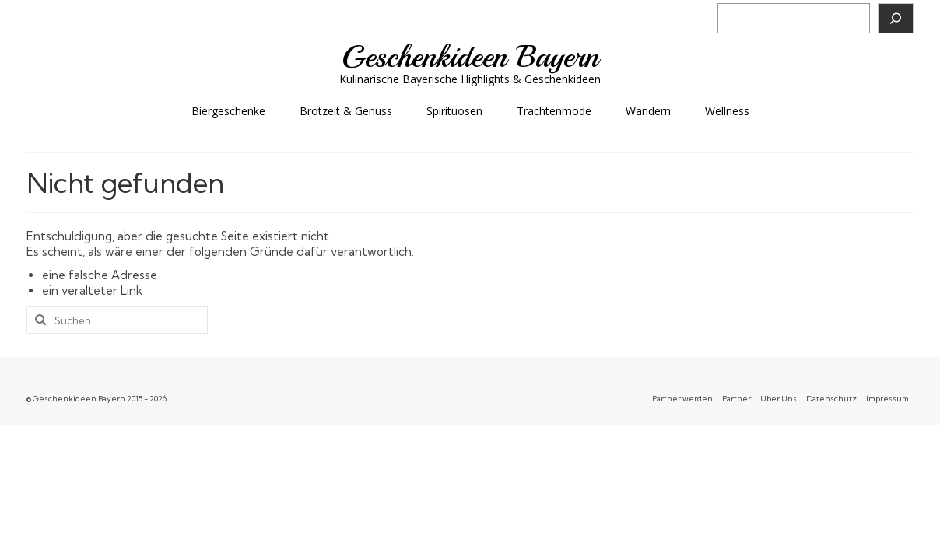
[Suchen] (896, 18)
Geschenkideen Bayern (470, 57)
